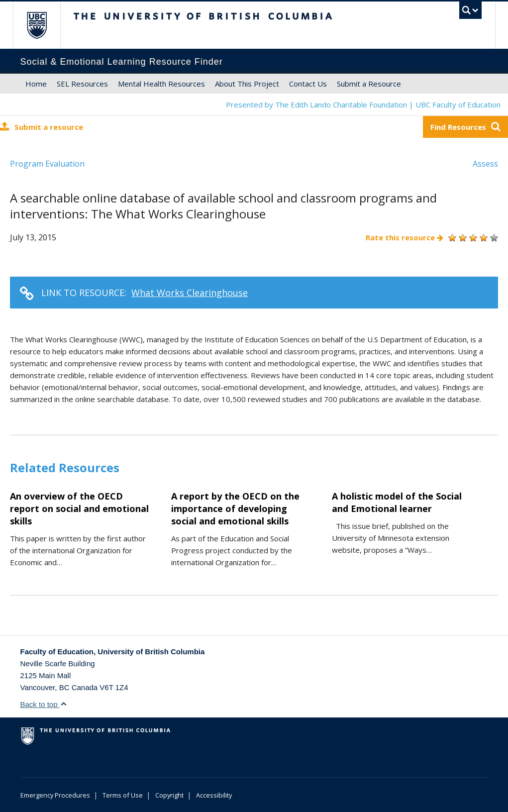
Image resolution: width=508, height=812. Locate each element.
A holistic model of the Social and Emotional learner (397, 502)
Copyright (169, 795)
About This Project (247, 84)
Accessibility (214, 795)
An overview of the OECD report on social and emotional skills (79, 508)
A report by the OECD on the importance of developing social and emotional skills (235, 508)
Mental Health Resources (161, 84)
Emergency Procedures (55, 795)
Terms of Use (123, 795)
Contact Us (308, 84)
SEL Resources (82, 84)
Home (36, 84)
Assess (485, 164)
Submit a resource (42, 127)
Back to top (44, 704)
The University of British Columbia (44, 25)
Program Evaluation (47, 164)
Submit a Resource (369, 84)
